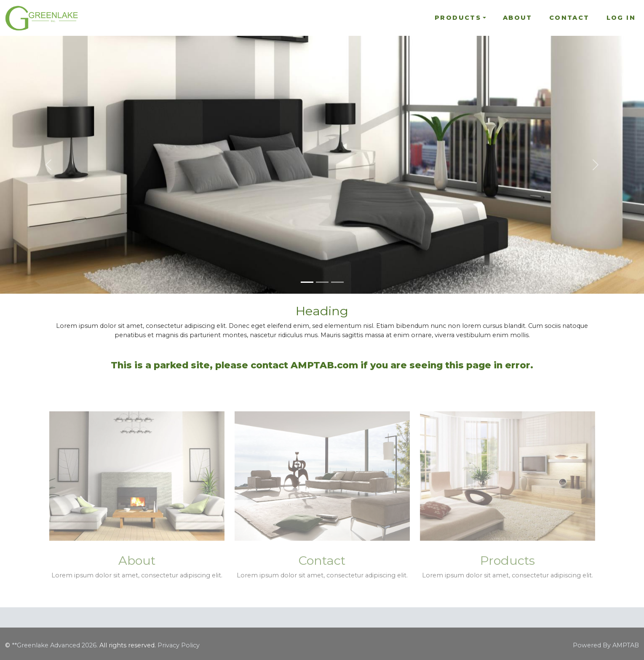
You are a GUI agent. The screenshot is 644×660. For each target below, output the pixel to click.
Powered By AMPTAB (606, 645)
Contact (569, 18)
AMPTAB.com (324, 365)
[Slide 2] (322, 282)
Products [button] (458, 18)
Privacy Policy (179, 645)
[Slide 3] (337, 282)
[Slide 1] (307, 282)
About (518, 18)
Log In (621, 18)
